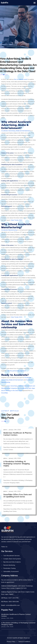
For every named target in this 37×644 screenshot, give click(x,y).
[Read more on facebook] (10, 546)
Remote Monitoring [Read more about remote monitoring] (9, 565)
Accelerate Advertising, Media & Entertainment (16, 130)
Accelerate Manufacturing (9, 230)
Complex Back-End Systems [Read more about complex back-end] (12, 558)
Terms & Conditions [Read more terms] (24, 641)
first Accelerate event (21, 79)
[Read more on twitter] (12, 546)
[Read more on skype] (17, 546)
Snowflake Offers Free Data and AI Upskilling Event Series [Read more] (17, 495)
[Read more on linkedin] (15, 546)
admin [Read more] (5, 429)
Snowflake (5, 392)
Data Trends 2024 (17, 220)
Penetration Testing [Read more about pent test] (9, 568)
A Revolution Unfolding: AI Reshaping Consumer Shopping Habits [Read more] (17, 463)
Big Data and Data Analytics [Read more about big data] (12, 561)
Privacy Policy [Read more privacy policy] (11, 641)
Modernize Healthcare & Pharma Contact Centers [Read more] (17, 433)
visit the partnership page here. (17, 370)
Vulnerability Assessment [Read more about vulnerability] (11, 571)
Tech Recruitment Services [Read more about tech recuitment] (11, 555)
